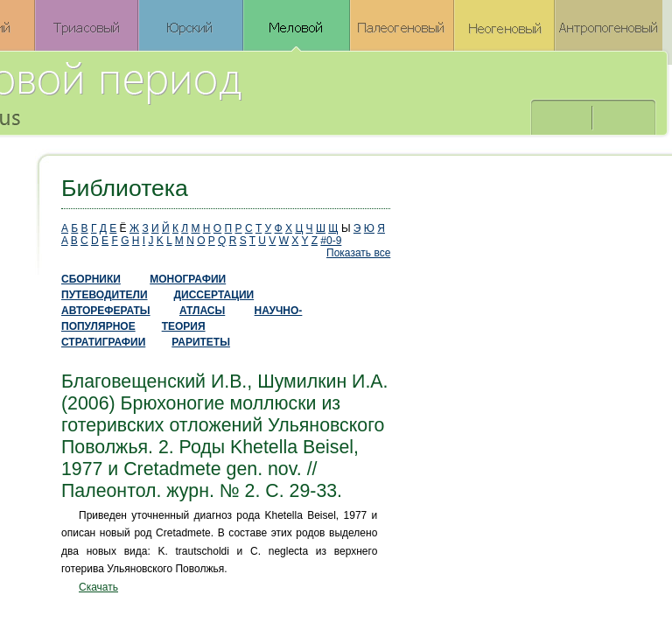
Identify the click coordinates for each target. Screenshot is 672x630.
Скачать (98, 587)
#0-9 (331, 241)
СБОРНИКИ (91, 279)
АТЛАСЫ (202, 311)
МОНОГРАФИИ (188, 279)
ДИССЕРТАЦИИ (214, 295)
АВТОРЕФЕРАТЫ (106, 311)
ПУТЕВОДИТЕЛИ (105, 295)
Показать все (358, 253)
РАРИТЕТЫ (201, 342)
